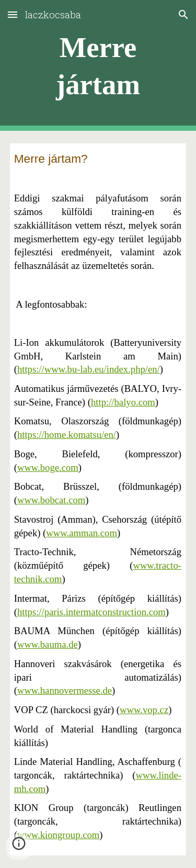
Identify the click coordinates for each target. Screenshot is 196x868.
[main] (98, 66)
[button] (13, 14)
